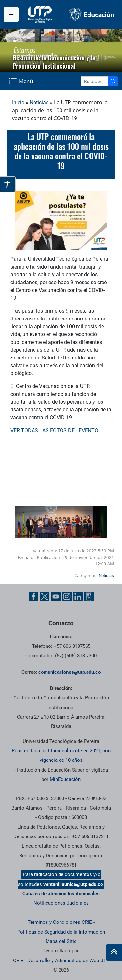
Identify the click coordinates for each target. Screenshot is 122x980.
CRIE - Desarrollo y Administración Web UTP (61, 961)
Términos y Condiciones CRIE (60, 922)
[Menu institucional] (11, 15)
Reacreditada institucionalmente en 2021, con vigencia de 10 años (61, 755)
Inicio (18, 102)
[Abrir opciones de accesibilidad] (8, 184)
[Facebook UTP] (34, 597)
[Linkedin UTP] (78, 597)
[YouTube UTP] (56, 597)
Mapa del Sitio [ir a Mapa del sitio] (61, 941)
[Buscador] (113, 81)
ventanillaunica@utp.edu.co (73, 884)
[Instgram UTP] (67, 597)
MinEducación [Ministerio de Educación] (65, 779)
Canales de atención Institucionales (61, 894)
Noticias (39, 102)
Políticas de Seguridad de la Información (61, 932)
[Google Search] (95, 81)
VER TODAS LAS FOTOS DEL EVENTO (54, 430)
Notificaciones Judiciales (61, 903)
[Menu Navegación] (21, 81)
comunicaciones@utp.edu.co (69, 672)
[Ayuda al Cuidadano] (89, 597)
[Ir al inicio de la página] (114, 952)
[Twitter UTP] (45, 597)
